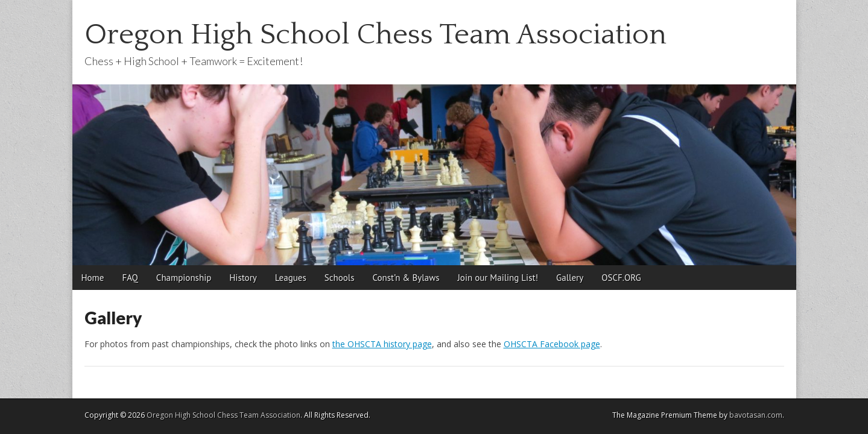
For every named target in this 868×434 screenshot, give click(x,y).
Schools (340, 278)
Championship (184, 278)
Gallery (570, 278)
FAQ (130, 278)
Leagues (291, 278)
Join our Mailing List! (498, 278)
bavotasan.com (756, 415)
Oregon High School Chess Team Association (375, 35)
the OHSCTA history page (382, 344)
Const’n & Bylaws (406, 278)
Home (93, 278)
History (243, 278)
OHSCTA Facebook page (552, 344)
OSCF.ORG (621, 278)
